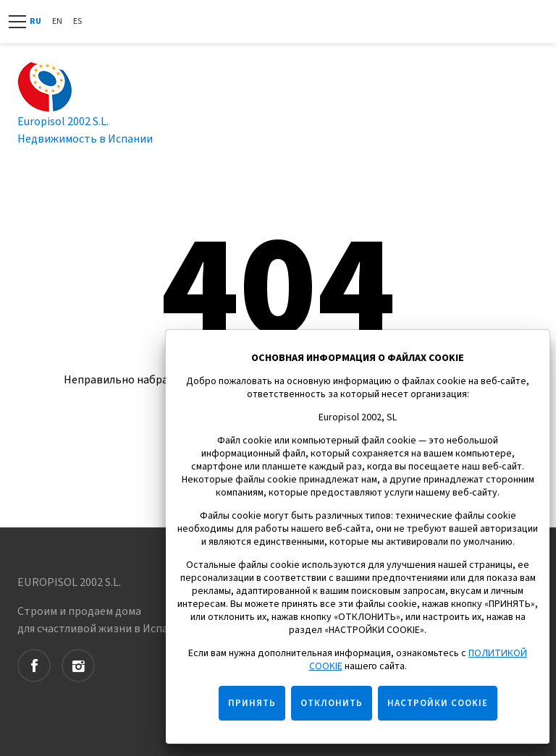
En (57, 21)
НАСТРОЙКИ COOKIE (438, 703)
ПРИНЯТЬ (252, 703)
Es (77, 21)
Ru (35, 21)
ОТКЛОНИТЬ (332, 703)
